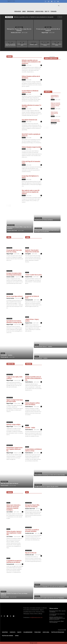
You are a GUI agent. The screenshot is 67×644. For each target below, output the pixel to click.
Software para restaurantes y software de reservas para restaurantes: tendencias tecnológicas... (13, 507)
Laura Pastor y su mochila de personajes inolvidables (32, 531)
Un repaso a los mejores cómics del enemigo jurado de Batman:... (14, 274)
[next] (61, 17)
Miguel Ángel (45, 33)
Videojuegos (18, 11)
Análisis (34, 43)
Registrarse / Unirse (11, 1)
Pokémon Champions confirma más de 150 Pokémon (54, 113)
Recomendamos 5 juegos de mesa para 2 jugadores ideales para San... (15, 449)
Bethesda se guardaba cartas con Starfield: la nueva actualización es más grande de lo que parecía (57, 618)
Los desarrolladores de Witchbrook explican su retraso (30, 92)
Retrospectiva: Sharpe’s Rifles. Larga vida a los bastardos (32, 506)
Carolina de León (29, 533)
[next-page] (10, 206)
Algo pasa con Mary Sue (31, 553)
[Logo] (14, 6)
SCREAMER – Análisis (30, 428)
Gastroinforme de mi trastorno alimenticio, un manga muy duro (14, 322)
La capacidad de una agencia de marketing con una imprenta (14, 561)
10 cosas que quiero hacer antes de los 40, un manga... (14, 251)
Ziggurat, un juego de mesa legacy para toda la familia (15, 401)
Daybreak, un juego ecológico (13, 425)
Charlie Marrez (29, 382)
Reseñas (10, 43)
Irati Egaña (28, 254)
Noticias (24, 65)
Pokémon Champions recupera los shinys (32, 147)
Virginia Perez (29, 277)
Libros (24, 11)
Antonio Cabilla (10, 277)
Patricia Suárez (10, 298)
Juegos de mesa (39, 11)
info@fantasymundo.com (36, 617)
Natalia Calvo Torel (16, 33)
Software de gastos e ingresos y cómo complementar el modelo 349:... (14, 533)
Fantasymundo (29, 300)
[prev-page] (7, 206)
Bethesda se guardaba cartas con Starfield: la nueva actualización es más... (33, 378)
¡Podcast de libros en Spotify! (51, 58)
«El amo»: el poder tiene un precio (33, 275)
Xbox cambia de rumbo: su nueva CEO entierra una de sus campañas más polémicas (31, 192)
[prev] (59, 17)
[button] (59, 6)
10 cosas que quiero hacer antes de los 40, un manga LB (57, 614)
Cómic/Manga (30, 11)
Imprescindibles (19, 27)
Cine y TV (47, 11)
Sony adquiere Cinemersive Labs (29, 120)
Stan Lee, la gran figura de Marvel (15, 296)
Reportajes (3, 592)
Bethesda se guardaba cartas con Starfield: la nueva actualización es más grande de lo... (31, 62)
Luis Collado (10, 512)
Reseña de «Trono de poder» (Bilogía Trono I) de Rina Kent (32, 251)
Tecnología (53, 11)
